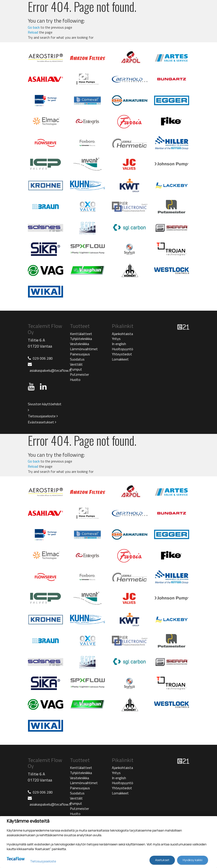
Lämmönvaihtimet (84, 349)
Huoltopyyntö (123, 349)
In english (119, 344)
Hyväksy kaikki (193, 860)
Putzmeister (79, 374)
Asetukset (162, 860)
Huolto (75, 380)
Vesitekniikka (79, 344)
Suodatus (77, 359)
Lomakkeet (120, 359)
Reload (33, 32)
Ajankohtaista (122, 334)
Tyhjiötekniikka (81, 339)
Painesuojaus (80, 354)
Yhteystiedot (122, 354)
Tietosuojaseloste (43, 416)
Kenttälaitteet (81, 334)
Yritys (116, 339)
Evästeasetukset (42, 422)
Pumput (76, 369)
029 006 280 (43, 358)
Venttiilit (76, 364)
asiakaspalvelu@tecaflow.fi (50, 370)
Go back (34, 27)
